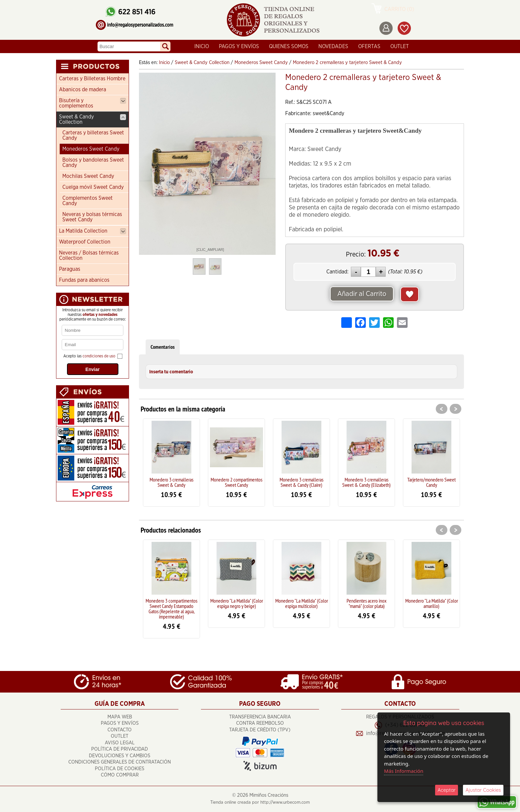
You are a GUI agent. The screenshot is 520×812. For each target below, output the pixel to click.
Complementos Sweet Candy (88, 201)
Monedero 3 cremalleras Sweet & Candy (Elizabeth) (366, 482)
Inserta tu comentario (171, 372)
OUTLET (400, 46)
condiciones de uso (99, 356)
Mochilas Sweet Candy (88, 176)
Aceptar (447, 790)
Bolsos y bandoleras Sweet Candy (93, 163)
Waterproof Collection (85, 242)
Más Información (404, 771)
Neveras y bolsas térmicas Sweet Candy (92, 217)
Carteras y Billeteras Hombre (92, 79)
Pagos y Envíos (239, 46)
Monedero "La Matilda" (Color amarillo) (432, 603)
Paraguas (70, 269)
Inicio (202, 46)
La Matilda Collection (93, 231)
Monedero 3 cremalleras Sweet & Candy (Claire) (301, 482)
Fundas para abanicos (84, 280)
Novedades (333, 46)
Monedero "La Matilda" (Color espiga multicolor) (302, 603)
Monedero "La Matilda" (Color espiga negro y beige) (237, 603)
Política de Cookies (120, 769)
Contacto (120, 730)
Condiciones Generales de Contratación (120, 762)
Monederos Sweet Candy (91, 149)
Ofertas (369, 46)
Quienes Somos (289, 46)
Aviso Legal (120, 743)
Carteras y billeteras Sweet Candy (93, 135)
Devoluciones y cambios (120, 756)
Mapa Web (120, 717)
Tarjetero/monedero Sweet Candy (431, 482)
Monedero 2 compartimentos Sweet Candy (236, 482)
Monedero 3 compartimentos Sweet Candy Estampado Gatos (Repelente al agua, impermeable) (171, 609)
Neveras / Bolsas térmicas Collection (89, 256)
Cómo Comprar (120, 775)
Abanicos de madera (83, 90)
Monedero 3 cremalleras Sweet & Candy (171, 482)
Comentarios (163, 347)
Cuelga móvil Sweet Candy (93, 187)
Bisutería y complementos (93, 103)
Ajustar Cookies (483, 790)
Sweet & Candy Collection (93, 119)
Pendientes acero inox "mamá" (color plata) (367, 603)
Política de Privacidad (120, 749)
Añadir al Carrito (362, 294)
